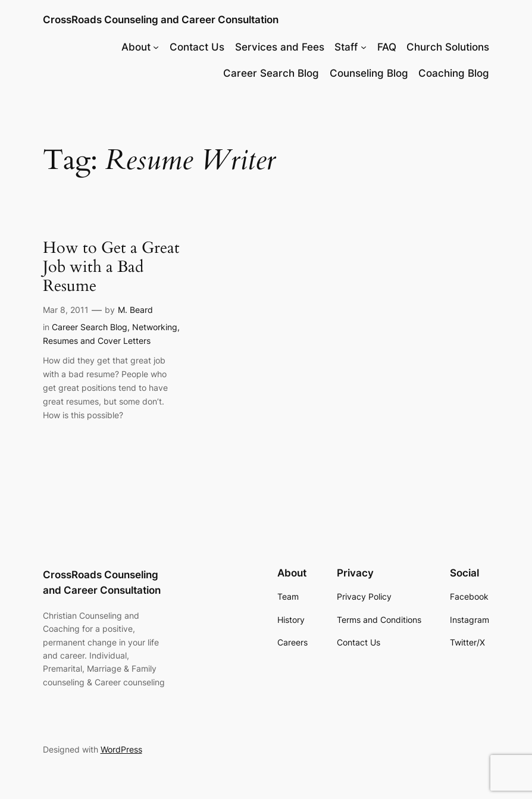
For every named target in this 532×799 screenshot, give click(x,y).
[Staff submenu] (364, 47)
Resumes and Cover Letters (97, 341)
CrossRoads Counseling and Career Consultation (161, 19)
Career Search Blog (90, 327)
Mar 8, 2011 (66, 310)
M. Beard (135, 310)
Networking (155, 327)
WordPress (121, 749)
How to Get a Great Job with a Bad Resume (111, 268)
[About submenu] (156, 47)
